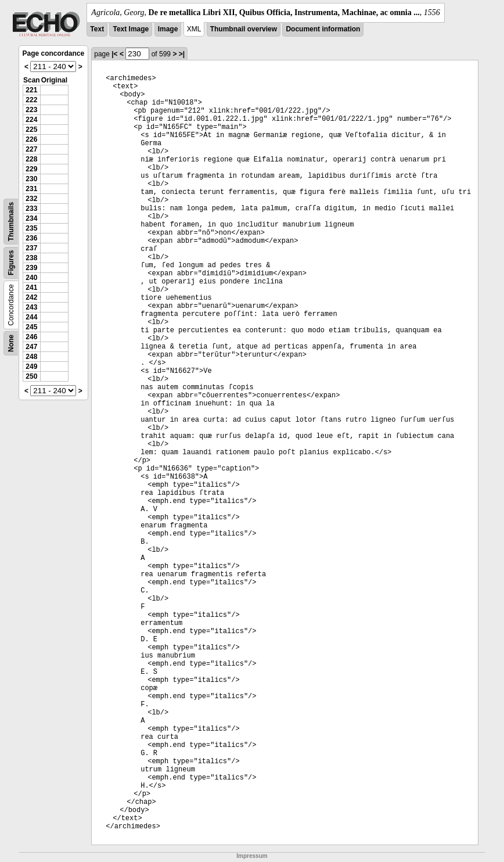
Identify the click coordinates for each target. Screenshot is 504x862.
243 (31, 307)
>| (182, 54)
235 (31, 228)
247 (31, 347)
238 (31, 258)
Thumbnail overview (244, 29)
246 (31, 337)
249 (31, 367)
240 (31, 278)
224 (31, 120)
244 (31, 317)
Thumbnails (11, 222)
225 (31, 130)
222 (31, 100)
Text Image (131, 29)
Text (97, 29)
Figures (11, 263)
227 (31, 149)
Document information (323, 29)
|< (114, 54)
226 (31, 139)
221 (31, 90)
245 (31, 327)
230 (31, 179)
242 (31, 297)
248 (31, 357)
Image (168, 29)
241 (31, 288)
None (11, 343)
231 (31, 189)
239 (31, 268)
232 (31, 199)
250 (31, 376)
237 (31, 248)
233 (31, 209)
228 (31, 159)
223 (31, 110)
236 (31, 238)
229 (31, 169)
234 (31, 218)
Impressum (252, 856)
